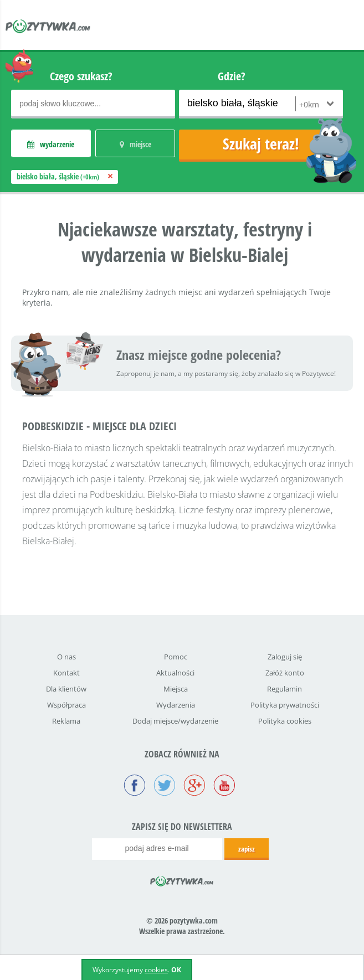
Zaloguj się (285, 657)
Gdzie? (232, 76)
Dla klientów (66, 689)
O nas (66, 657)
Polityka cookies (285, 721)
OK (176, 970)
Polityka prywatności (285, 705)
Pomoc (176, 657)
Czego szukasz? (81, 76)
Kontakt (66, 673)
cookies (156, 970)
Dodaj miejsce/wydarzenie (175, 721)
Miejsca (176, 689)
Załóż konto (285, 673)
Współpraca (66, 705)
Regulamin (284, 689)
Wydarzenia (176, 705)
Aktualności (175, 673)
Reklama (66, 721)
